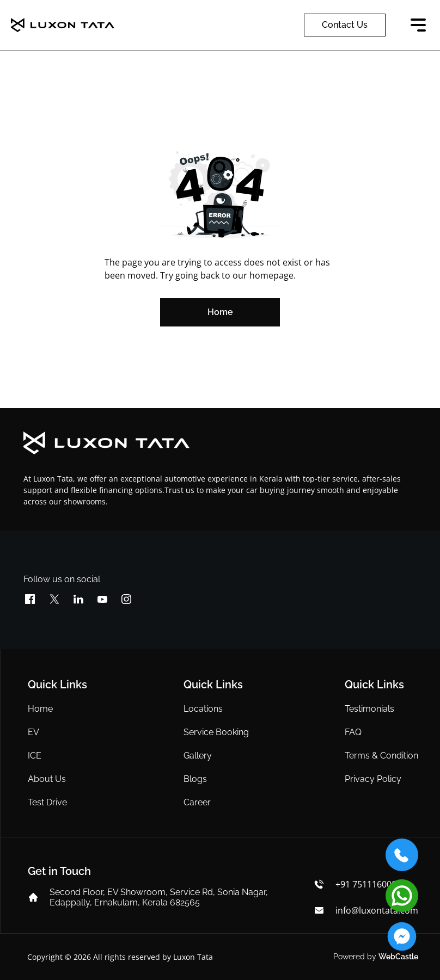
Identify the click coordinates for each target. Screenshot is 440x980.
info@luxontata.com (377, 910)
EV (33, 732)
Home (40, 709)
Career (197, 802)
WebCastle (398, 957)
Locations (203, 709)
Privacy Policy (373, 779)
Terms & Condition (381, 756)
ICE (35, 756)
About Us (47, 779)
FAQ (353, 732)
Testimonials (369, 709)
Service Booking (216, 732)
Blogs (195, 779)
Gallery (198, 756)
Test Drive (47, 802)
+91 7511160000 (368, 884)
